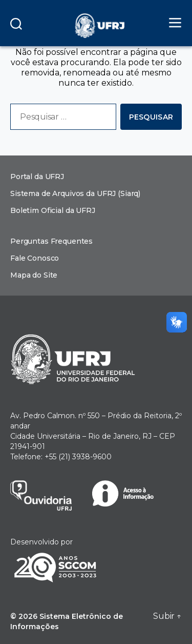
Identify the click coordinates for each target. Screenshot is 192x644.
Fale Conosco (35, 258)
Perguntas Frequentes (51, 241)
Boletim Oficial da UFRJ (53, 210)
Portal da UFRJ (37, 177)
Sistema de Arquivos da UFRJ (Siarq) (75, 193)
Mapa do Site (34, 275)
